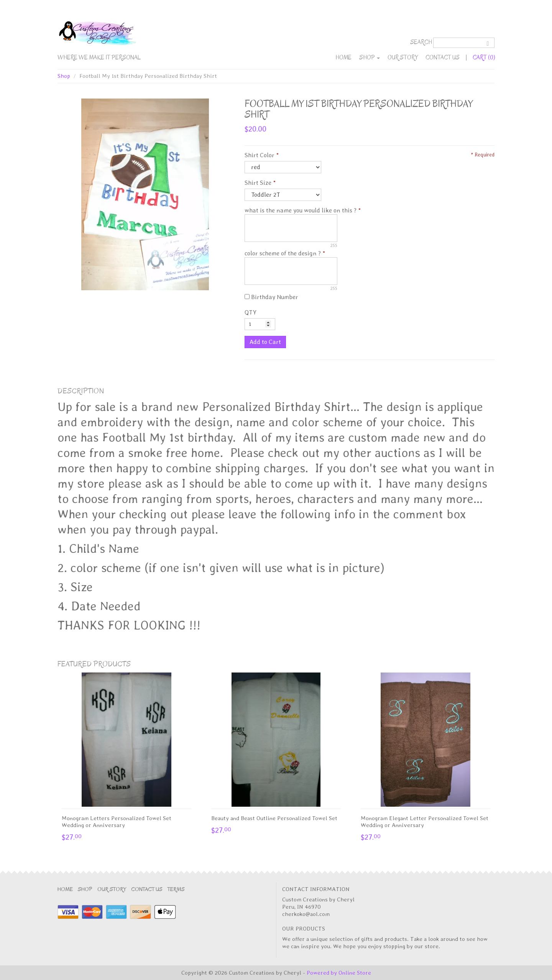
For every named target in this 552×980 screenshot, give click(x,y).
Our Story (403, 58)
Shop (370, 58)
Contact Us (443, 58)
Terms (176, 889)
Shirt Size (258, 183)
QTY (251, 312)
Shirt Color (260, 155)
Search (421, 42)
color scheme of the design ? (283, 253)
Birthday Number (271, 297)
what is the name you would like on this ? (301, 210)
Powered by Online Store (339, 973)
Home (343, 58)
